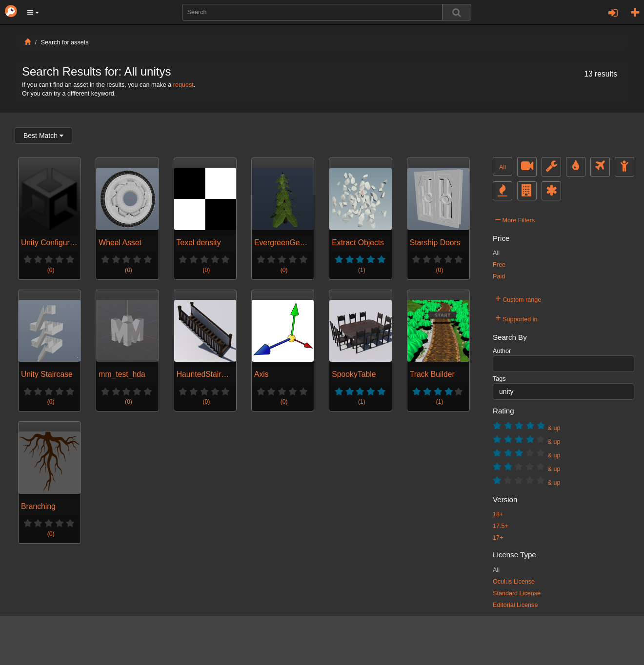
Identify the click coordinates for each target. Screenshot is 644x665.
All (503, 167)
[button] (33, 12)
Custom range (518, 298)
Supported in (516, 318)
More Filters (515, 219)
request (183, 85)
